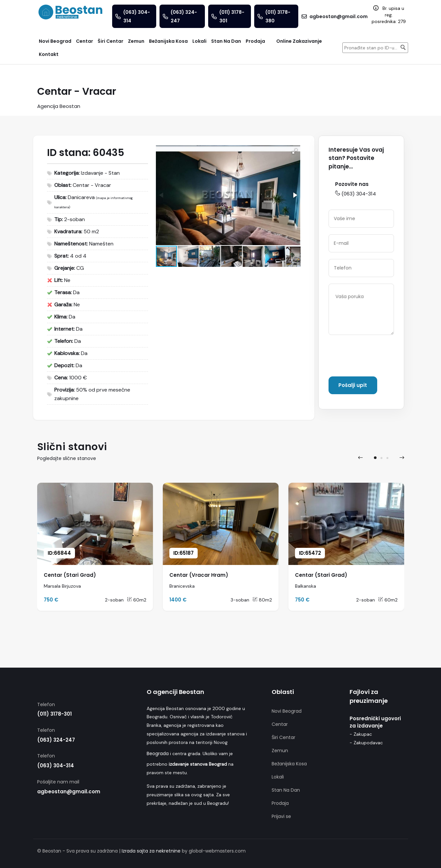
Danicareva (81, 197)
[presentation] (379, 357)
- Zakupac (361, 734)
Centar (280, 724)
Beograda (158, 753)
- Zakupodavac (366, 743)
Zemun (280, 751)
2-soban (114, 600)
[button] (295, 151)
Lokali (278, 777)
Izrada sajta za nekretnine (151, 851)
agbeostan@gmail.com (69, 791)
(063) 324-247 (56, 740)
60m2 (137, 600)
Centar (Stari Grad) (70, 575)
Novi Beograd (287, 711)
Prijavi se (281, 816)
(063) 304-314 (355, 194)
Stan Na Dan (286, 790)
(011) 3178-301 (54, 714)
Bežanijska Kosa (289, 764)
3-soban (240, 600)
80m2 (262, 600)
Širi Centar (283, 737)
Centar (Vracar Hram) (199, 575)
